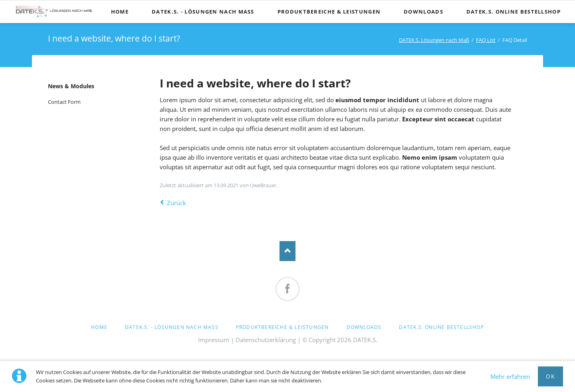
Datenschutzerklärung (266, 340)
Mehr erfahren (510, 376)
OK (550, 376)
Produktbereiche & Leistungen (283, 327)
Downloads (364, 327)
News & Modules (71, 86)
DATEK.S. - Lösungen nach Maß (172, 327)
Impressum (214, 340)
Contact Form (64, 102)
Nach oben (287, 251)
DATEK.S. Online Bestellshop (441, 327)
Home (99, 327)
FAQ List (486, 40)
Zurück (176, 203)
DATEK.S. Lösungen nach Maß (434, 40)
